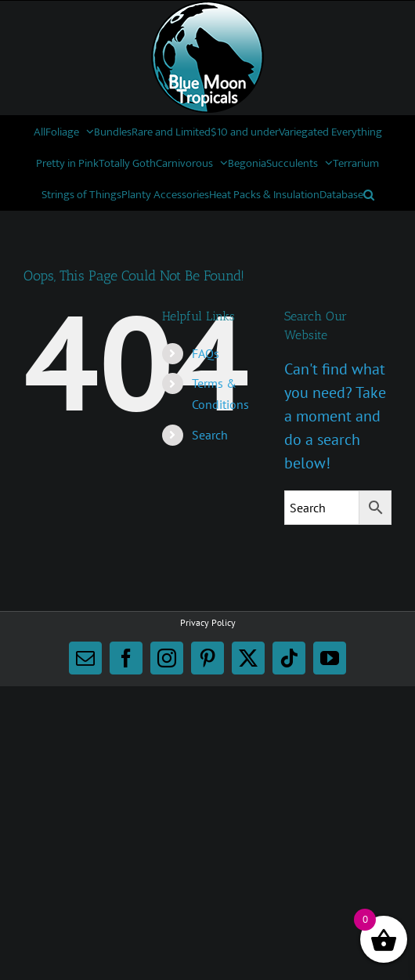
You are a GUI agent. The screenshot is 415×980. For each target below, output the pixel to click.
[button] (369, 194)
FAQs (206, 353)
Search (210, 435)
